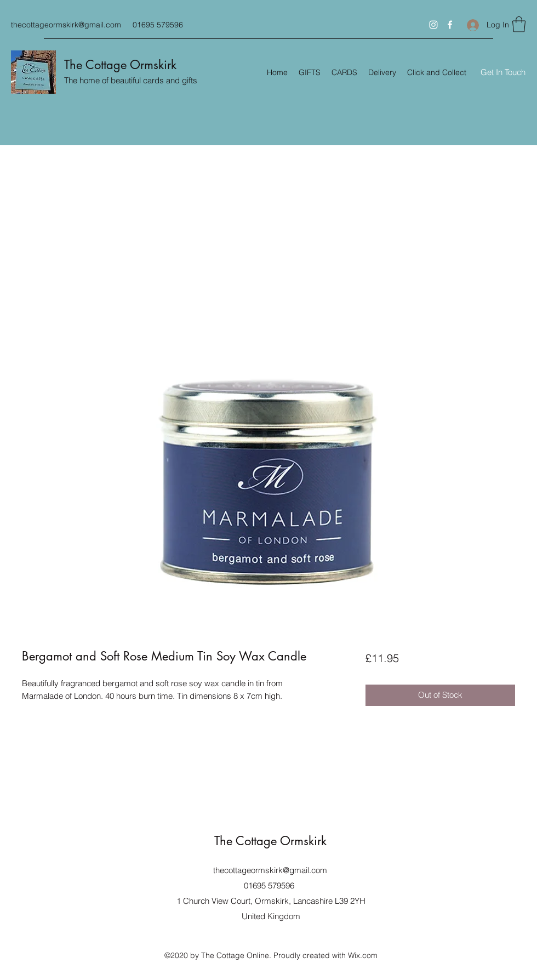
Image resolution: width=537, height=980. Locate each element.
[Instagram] (433, 25)
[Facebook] (450, 25)
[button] (519, 24)
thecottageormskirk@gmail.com (66, 25)
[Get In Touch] (503, 73)
